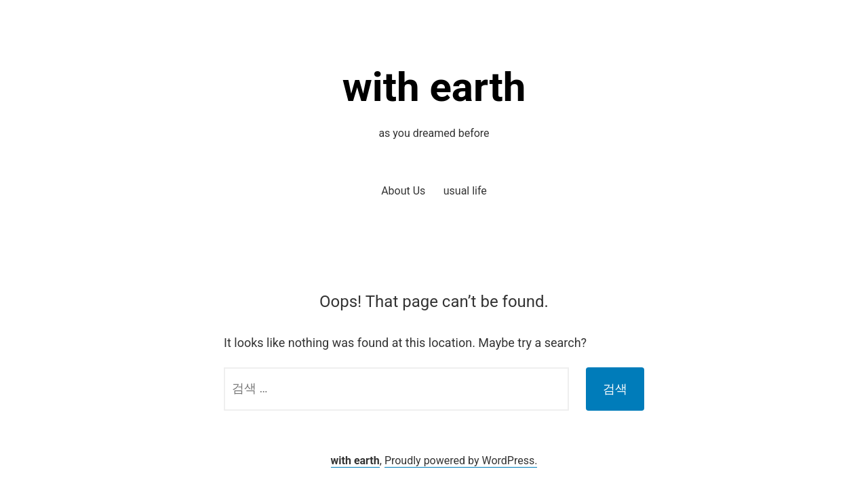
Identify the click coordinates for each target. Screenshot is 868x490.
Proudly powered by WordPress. (461, 461)
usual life (465, 191)
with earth (434, 87)
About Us (403, 191)
